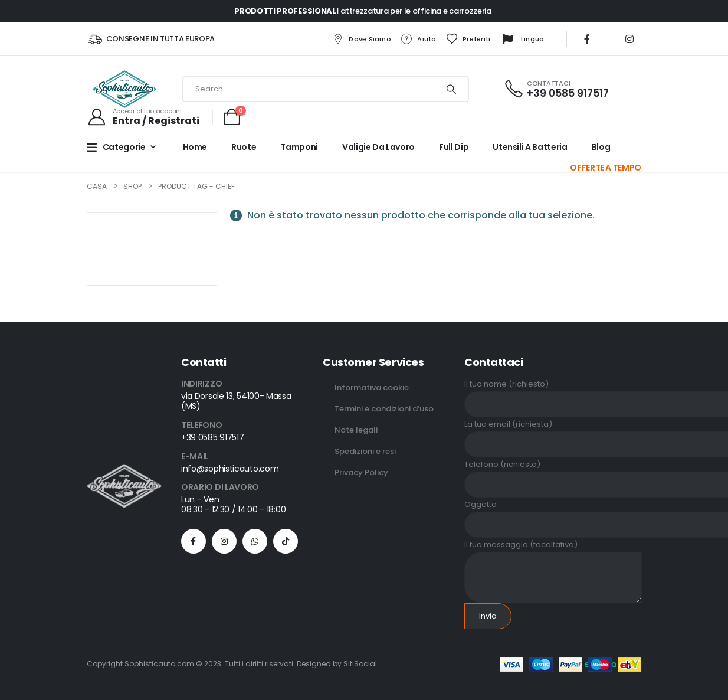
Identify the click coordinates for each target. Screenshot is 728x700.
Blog (601, 147)
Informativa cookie (372, 387)
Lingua (522, 40)
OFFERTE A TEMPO (606, 168)
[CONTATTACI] (556, 89)
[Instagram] (629, 39)
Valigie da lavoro (378, 147)
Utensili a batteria (530, 147)
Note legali (356, 430)
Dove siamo (361, 39)
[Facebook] (587, 39)
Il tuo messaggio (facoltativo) (553, 561)
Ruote (244, 147)
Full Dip (454, 147)
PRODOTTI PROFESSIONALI (286, 11)
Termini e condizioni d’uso (384, 409)
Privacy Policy (361, 472)
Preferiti (468, 39)
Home (195, 147)
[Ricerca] (451, 89)
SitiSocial (360, 664)
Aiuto (418, 39)
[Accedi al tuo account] (143, 117)
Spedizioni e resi (365, 451)
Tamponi (299, 147)
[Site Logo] (124, 89)
